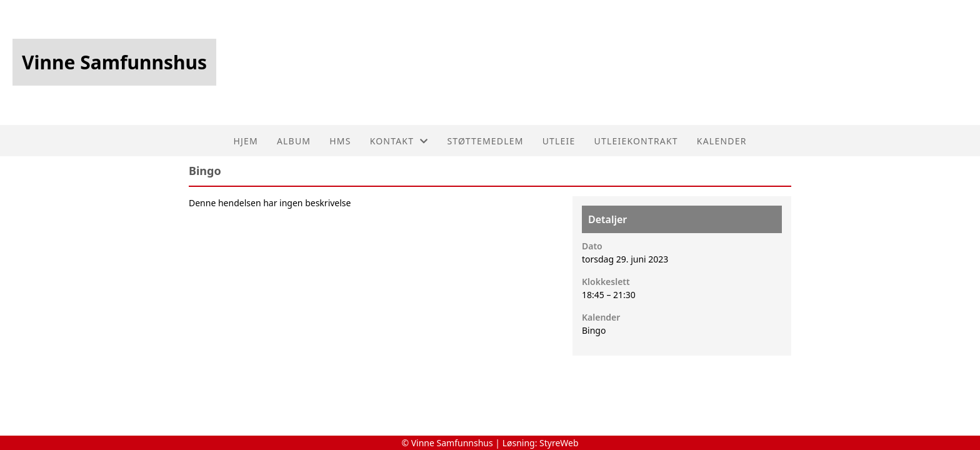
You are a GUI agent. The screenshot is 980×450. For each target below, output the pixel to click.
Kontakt (399, 141)
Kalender (722, 141)
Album (294, 141)
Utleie (559, 141)
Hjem (245, 141)
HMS (340, 141)
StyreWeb (559, 443)
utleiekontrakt (636, 141)
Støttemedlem (485, 141)
